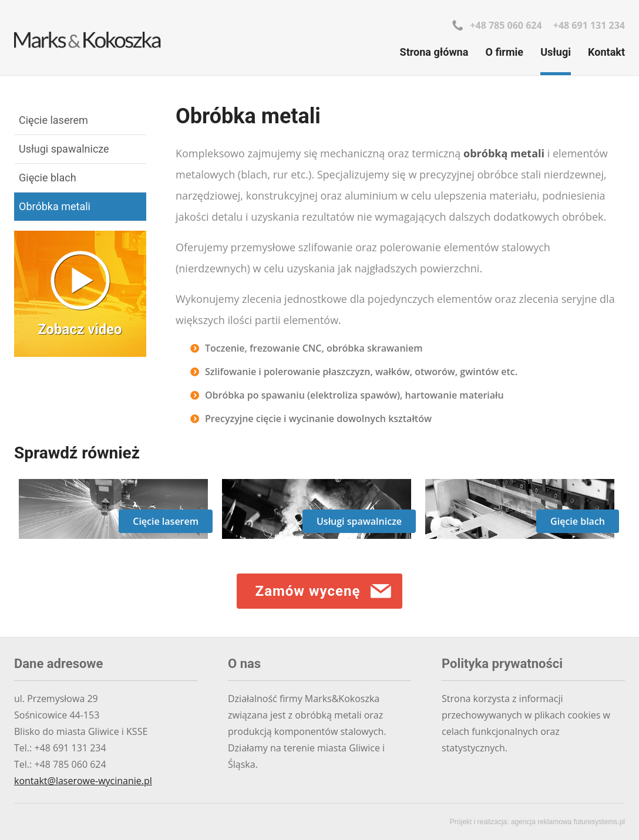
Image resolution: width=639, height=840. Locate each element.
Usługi (556, 52)
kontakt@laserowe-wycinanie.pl (83, 781)
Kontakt (606, 52)
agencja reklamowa (541, 822)
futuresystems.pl (599, 822)
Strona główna (434, 52)
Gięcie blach (48, 178)
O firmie (505, 52)
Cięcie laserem (53, 120)
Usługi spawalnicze (64, 149)
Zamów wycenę (308, 591)
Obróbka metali (55, 206)
